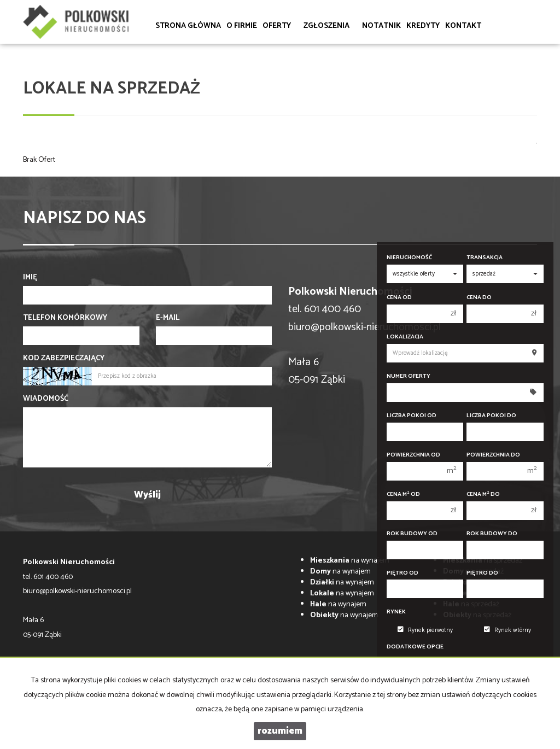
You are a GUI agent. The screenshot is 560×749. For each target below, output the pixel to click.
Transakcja (485, 258)
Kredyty (423, 26)
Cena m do (483, 495)
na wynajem (350, 561)
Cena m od (403, 495)
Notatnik (381, 26)
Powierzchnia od (413, 455)
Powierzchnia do (493, 455)
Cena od (399, 298)
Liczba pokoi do (491, 416)
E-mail (168, 318)
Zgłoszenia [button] (330, 26)
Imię (30, 278)
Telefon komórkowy (65, 318)
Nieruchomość (409, 258)
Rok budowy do (492, 534)
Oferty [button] (280, 26)
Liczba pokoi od (412, 416)
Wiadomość (46, 399)
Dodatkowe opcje (415, 647)
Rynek (396, 612)
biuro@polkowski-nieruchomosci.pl (364, 327)
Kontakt (463, 26)
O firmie (242, 26)
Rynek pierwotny (425, 630)
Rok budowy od (412, 534)
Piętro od (402, 573)
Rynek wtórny (507, 630)
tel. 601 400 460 (48, 577)
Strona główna (188, 26)
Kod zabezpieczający (64, 359)
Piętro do (482, 573)
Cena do (479, 298)
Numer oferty (409, 376)
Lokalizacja (405, 337)
